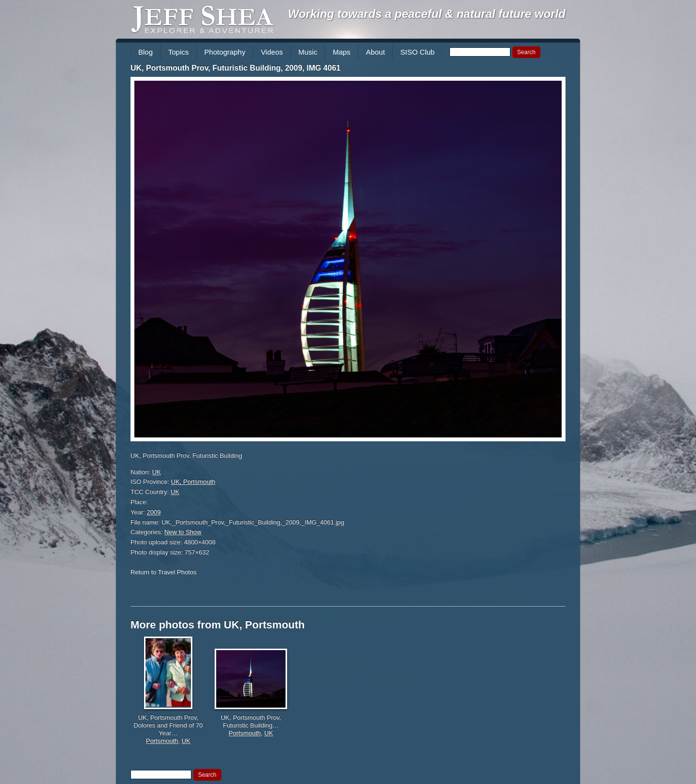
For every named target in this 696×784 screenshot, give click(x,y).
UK (157, 472)
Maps (341, 52)
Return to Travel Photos (164, 572)
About (375, 52)
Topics (179, 52)
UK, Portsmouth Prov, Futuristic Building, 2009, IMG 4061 (235, 68)
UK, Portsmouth (193, 482)
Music (308, 52)
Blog (145, 52)
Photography (225, 52)
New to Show (183, 532)
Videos (272, 52)
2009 (154, 512)
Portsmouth (162, 741)
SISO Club (417, 52)
